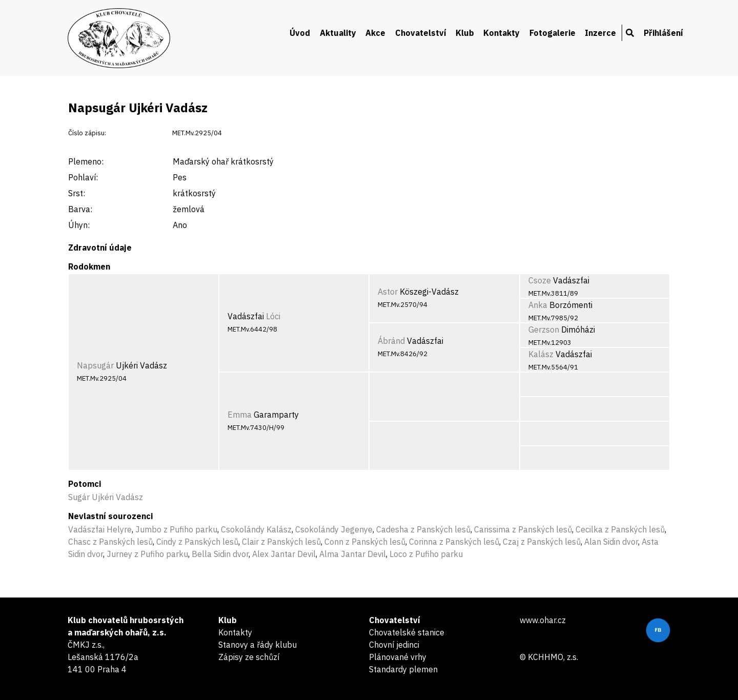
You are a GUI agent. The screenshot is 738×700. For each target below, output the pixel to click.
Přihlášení (663, 33)
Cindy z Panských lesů (197, 542)
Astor (388, 292)
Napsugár (95, 365)
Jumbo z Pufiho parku (176, 529)
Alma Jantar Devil (353, 554)
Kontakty (501, 33)
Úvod (300, 33)
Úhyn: (79, 225)
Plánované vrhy (398, 657)
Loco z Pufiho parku (426, 554)
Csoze (540, 280)
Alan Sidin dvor (611, 542)
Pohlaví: (83, 177)
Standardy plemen (403, 669)
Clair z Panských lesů (281, 542)
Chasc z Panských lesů (110, 542)
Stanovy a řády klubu (258, 645)
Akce (375, 33)
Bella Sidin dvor (220, 554)
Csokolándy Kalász (256, 529)
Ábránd (391, 341)
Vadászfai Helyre (100, 529)
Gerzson (544, 330)
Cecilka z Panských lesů (620, 529)
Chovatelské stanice (407, 632)
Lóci (273, 316)
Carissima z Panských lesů (523, 529)
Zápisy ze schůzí (249, 657)
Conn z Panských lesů (365, 542)
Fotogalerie (552, 33)
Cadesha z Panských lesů (423, 529)
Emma (240, 415)
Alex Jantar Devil (284, 554)
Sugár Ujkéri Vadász (106, 497)
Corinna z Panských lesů (454, 542)
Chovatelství (421, 33)
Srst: (77, 193)
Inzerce (600, 33)
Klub (465, 33)
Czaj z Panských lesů (542, 542)
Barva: (80, 209)
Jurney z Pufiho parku (147, 554)
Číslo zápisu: (87, 133)
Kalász (541, 354)
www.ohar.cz (543, 620)
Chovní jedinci (394, 645)
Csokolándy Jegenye (334, 529)
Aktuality (338, 33)
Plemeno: (86, 161)
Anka (538, 305)
